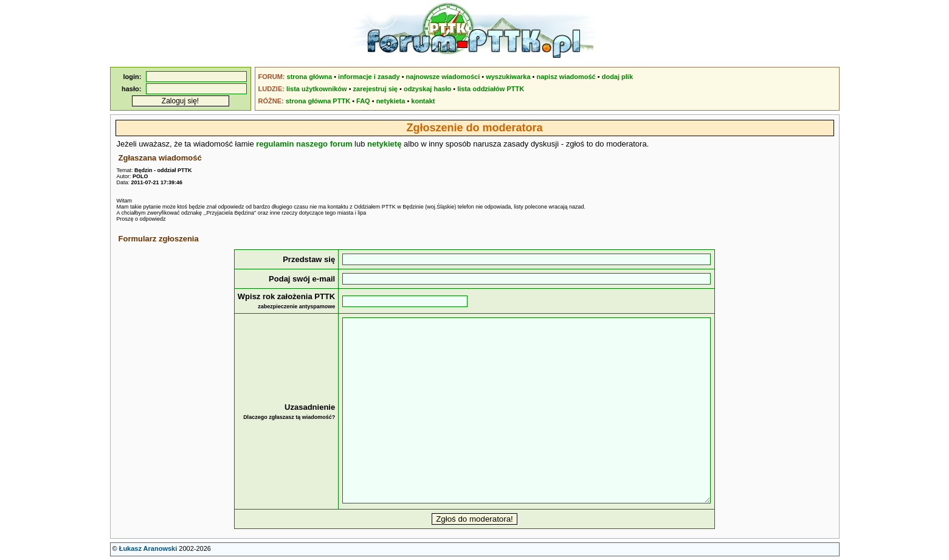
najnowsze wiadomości (443, 77)
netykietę (384, 144)
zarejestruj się (375, 89)
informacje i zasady (369, 77)
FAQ (363, 101)
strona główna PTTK (318, 101)
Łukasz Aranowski (148, 548)
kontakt (423, 101)
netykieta (391, 101)
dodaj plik (617, 77)
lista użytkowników (317, 89)
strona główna (310, 77)
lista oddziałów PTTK (491, 89)
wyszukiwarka (508, 77)
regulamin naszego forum (304, 144)
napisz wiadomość (566, 77)
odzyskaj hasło (427, 89)
